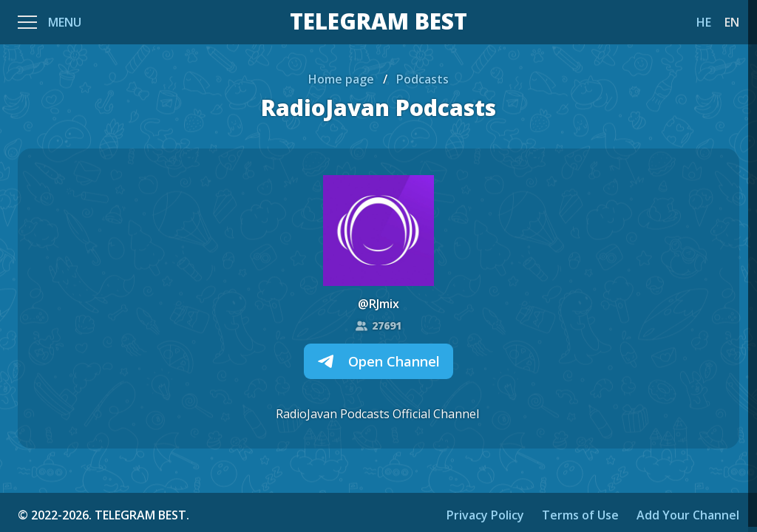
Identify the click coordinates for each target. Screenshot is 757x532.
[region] (378, 266)
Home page (341, 79)
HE (704, 22)
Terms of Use (580, 515)
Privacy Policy (485, 515)
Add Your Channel (688, 515)
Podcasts (422, 79)
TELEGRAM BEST (378, 22)
